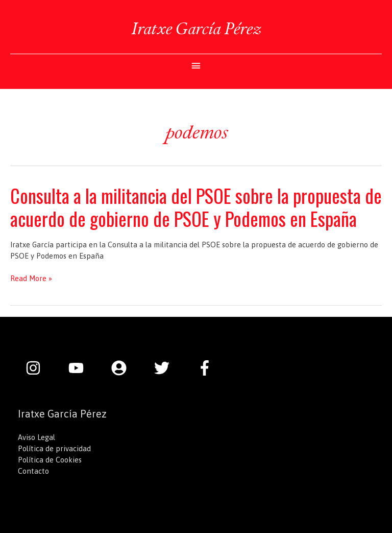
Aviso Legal (36, 437)
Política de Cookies (50, 460)
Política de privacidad (54, 448)
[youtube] (81, 368)
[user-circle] (124, 368)
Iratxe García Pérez (196, 28)
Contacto (33, 471)
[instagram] (38, 368)
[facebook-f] (207, 368)
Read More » (31, 279)
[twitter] (167, 368)
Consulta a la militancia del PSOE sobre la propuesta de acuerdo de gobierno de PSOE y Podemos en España (196, 207)
